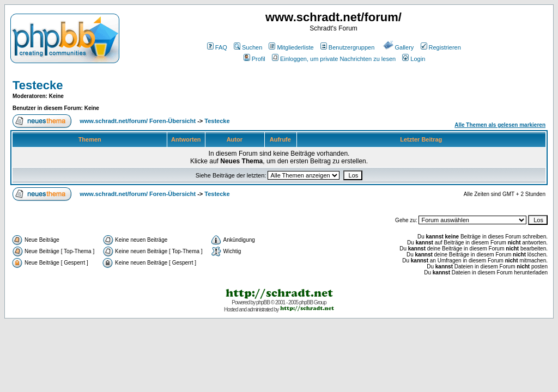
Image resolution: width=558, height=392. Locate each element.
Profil (254, 59)
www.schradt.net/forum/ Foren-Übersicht (138, 121)
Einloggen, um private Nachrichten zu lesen (334, 59)
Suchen (248, 47)
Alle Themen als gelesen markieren (500, 125)
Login (414, 59)
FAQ (217, 47)
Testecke (38, 85)
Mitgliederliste (291, 47)
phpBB (263, 302)
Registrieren (441, 47)
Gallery (399, 47)
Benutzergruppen (347, 47)
